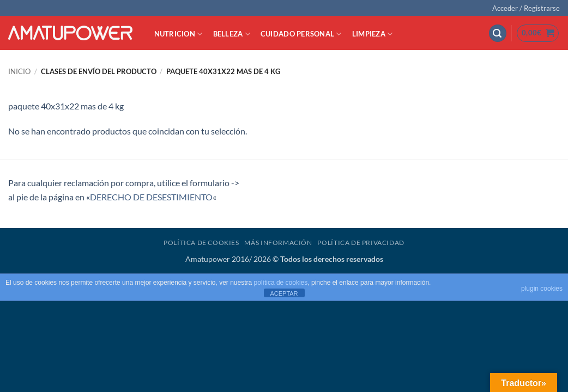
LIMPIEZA (373, 34)
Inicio (19, 71)
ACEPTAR (284, 293)
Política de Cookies (201, 243)
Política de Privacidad (361, 243)
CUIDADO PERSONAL (301, 34)
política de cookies (281, 283)
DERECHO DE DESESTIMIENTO (151, 197)
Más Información (278, 243)
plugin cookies (542, 289)
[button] (526, 8)
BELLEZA (232, 34)
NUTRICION (179, 34)
